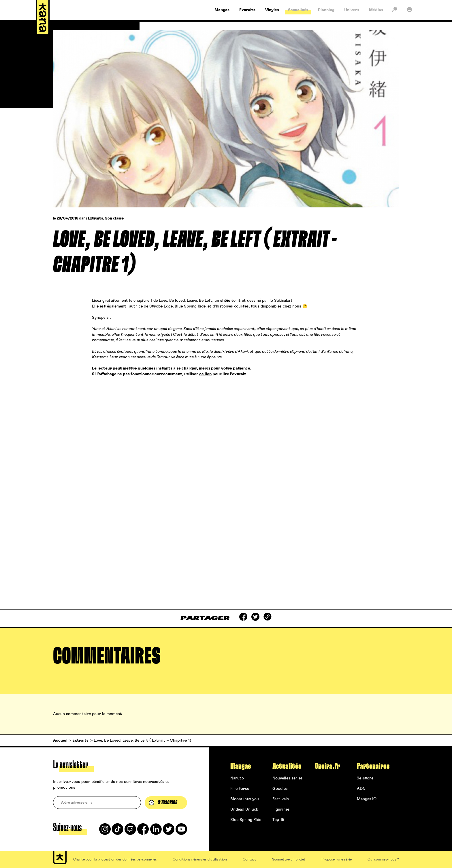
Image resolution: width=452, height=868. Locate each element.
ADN (361, 789)
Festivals (281, 799)
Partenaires (373, 766)
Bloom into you (245, 799)
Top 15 (278, 820)
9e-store (365, 778)
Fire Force (240, 789)
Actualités (287, 766)
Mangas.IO (367, 799)
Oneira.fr (327, 766)
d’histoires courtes (231, 306)
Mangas (241, 766)
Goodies (280, 789)
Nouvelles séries (288, 778)
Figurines (281, 809)
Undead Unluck (244, 809)
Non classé (114, 219)
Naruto (237, 778)
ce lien (205, 374)
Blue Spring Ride (190, 306)
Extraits (95, 219)
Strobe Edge (161, 306)
